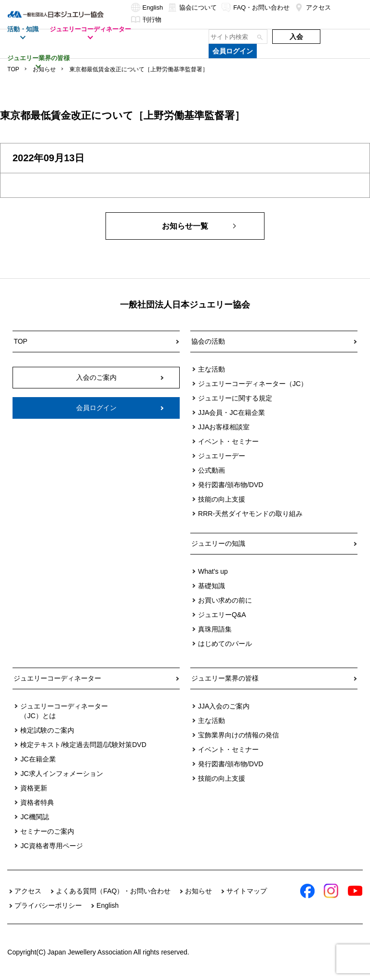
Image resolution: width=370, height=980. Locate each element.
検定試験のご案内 (47, 730)
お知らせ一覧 (185, 226)
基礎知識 (211, 586)
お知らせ (44, 69)
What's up (213, 571)
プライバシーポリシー (48, 905)
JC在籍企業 (38, 759)
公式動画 (211, 470)
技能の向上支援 (222, 499)
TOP (13, 69)
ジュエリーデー (222, 456)
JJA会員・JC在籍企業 (231, 413)
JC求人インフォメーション (61, 774)
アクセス (313, 7)
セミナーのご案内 (47, 831)
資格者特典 (37, 802)
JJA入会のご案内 (224, 706)
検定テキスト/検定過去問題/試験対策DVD (83, 745)
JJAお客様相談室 (224, 427)
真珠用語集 (215, 629)
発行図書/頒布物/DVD (231, 485)
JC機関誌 (34, 817)
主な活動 (211, 369)
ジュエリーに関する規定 (235, 398)
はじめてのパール (225, 644)
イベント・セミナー (228, 441)
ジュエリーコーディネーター (57, 678)
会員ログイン (233, 51)
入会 (296, 37)
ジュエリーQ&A (222, 615)
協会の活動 (208, 341)
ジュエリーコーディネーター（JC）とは (64, 711)
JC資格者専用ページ (51, 846)
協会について (192, 7)
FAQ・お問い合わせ (256, 7)
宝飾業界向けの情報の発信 (238, 735)
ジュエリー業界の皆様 (225, 678)
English (147, 7)
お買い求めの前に (225, 600)
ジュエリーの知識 (218, 543)
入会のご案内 (96, 377)
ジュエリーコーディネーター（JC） (253, 384)
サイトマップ (247, 891)
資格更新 (34, 788)
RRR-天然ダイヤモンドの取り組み (250, 514)
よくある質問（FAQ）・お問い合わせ (113, 891)
